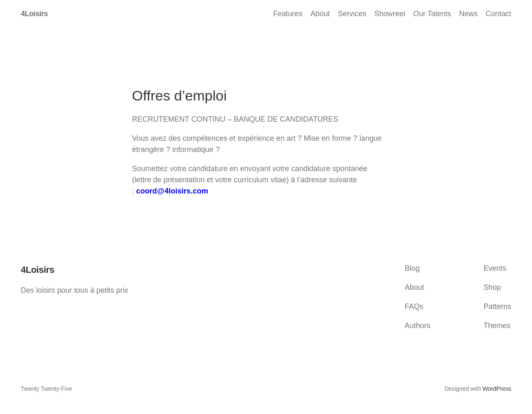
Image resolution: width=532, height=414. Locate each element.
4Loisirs (34, 14)
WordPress (497, 389)
